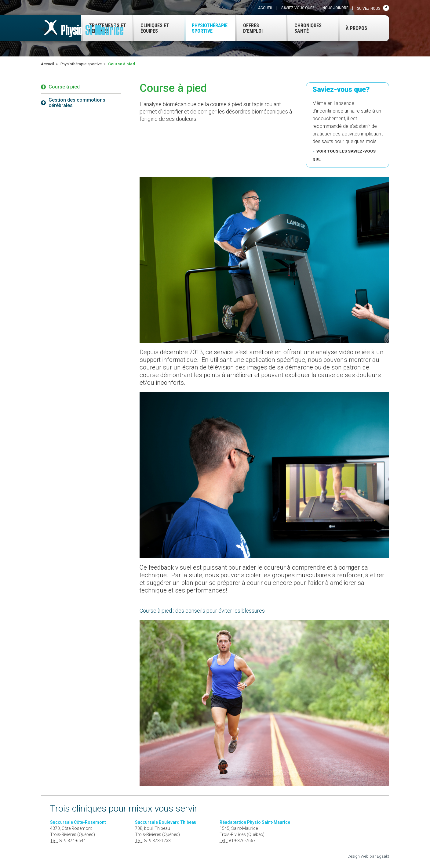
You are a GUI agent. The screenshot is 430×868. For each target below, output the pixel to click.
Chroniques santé (304, 28)
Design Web (358, 856)
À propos (353, 28)
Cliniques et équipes (151, 28)
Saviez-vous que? (298, 8)
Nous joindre (335, 8)
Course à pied (60, 87)
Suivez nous (373, 8)
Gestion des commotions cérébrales (73, 103)
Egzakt (383, 856)
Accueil (265, 8)
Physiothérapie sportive (206, 28)
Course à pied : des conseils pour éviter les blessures (202, 611)
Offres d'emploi (249, 28)
